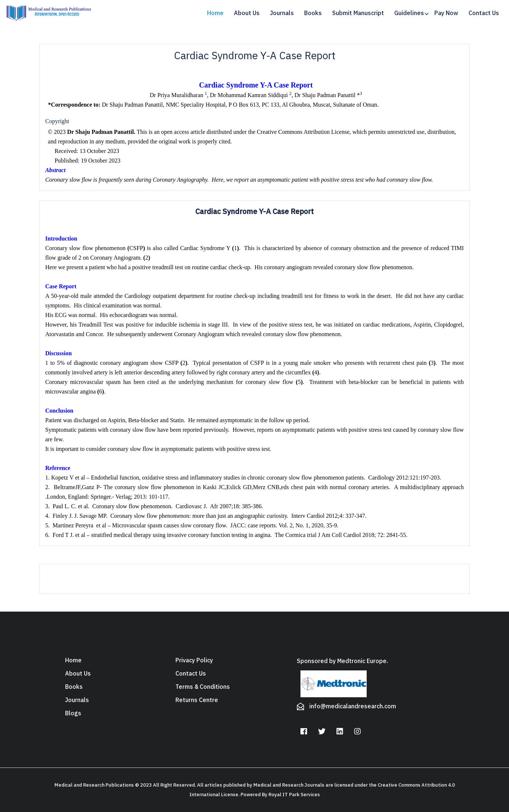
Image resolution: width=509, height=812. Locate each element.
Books (313, 13)
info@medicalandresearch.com (353, 706)
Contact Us (484, 13)
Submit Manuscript (358, 13)
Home (215, 13)
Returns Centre (197, 700)
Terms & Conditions (203, 687)
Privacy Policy (194, 660)
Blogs (73, 713)
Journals (282, 13)
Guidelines (409, 13)
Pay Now (446, 13)
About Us (247, 13)
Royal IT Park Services (294, 795)
